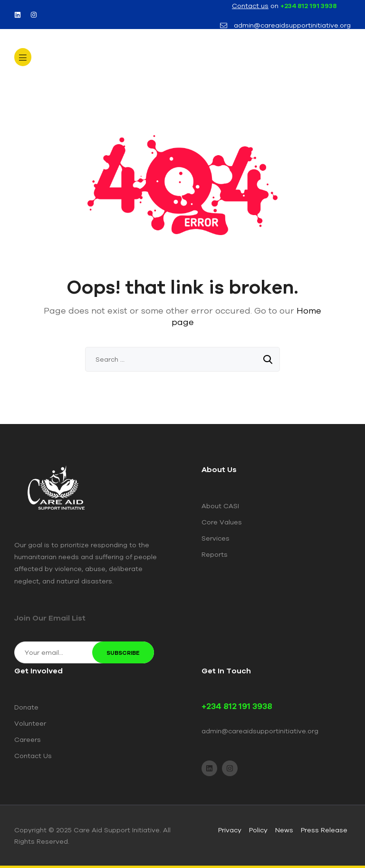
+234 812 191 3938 (308, 6)
